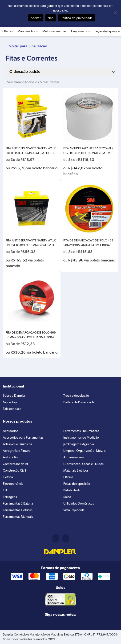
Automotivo (11, 458)
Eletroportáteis (13, 484)
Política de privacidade (77, 18)
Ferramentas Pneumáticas (81, 431)
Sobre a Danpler (14, 396)
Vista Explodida (74, 510)
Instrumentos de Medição (81, 438)
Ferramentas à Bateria (18, 504)
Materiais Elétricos (76, 471)
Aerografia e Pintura (17, 451)
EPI (5, 491)
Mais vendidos (28, 31)
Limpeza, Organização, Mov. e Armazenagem (84, 454)
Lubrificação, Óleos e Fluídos (83, 464)
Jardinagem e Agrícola (79, 444)
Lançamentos (80, 31)
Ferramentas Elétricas (18, 510)
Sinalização (38, 46)
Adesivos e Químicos (17, 444)
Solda (67, 497)
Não (51, 18)
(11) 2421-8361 (56, 538)
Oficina (68, 477)
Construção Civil (14, 471)
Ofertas (8, 31)
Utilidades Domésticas (79, 504)
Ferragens (10, 497)
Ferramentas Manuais (18, 517)
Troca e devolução (76, 396)
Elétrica (8, 477)
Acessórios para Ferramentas (23, 438)
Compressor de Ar (16, 464)
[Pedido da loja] (60, 72)
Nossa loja (10, 402)
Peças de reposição (77, 484)
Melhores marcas (54, 31)
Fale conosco (12, 409)
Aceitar (36, 18)
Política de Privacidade (79, 402)
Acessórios (10, 431)
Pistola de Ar (72, 491)
